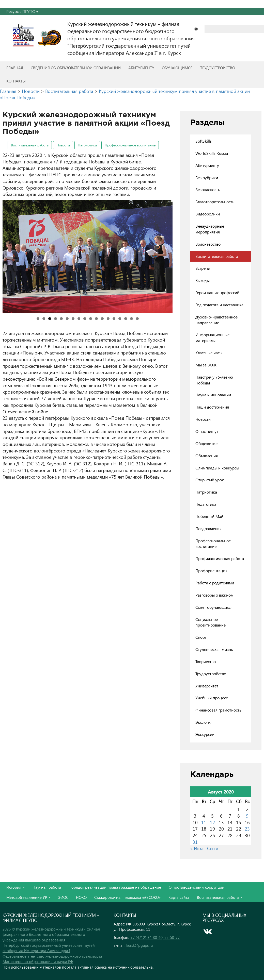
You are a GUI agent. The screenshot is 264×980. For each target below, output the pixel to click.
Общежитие (206, 443)
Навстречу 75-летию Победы (214, 380)
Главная (15, 68)
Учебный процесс (212, 698)
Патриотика (87, 145)
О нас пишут (207, 431)
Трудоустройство (218, 68)
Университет (207, 686)
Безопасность (208, 189)
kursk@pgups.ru (139, 945)
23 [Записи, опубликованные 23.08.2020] (247, 829)
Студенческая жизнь (214, 649)
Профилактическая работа (220, 558)
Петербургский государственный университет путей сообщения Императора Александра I (49, 948)
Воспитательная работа (30, 145)
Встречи (203, 268)
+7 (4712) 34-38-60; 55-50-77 (155, 937)
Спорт (201, 637)
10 (91, 319)
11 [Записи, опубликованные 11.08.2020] (204, 822)
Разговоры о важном (214, 595)
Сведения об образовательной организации (76, 68)
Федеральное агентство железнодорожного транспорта (52, 956)
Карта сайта (179, 897)
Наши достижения (212, 407)
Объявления (207, 456)
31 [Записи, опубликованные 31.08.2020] (195, 842)
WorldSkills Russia (212, 153)
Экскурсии (205, 734)
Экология (204, 722)
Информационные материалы (212, 337)
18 (137, 319)
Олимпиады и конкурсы (217, 468)
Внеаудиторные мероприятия (210, 229)
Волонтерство (208, 244)
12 (102, 319)
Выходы (203, 280)
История (16, 887)
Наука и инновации (213, 395)
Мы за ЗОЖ (206, 365)
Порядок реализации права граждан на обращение (115, 887)
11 (96, 319)
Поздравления (208, 528)
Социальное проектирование (211, 622)
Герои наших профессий (217, 292)
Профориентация (211, 571)
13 (108, 319)
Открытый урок (210, 480)
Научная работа (47, 887)
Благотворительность (215, 202)
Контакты (16, 81)
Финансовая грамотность (218, 710)
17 (131, 319)
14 (114, 319)
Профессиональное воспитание (130, 145)
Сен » (213, 848)
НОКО (81, 897)
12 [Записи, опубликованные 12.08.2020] (212, 822)
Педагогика (206, 504)
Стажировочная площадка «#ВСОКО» (128, 897)
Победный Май (209, 516)
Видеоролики (208, 214)
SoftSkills (204, 141)
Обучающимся (177, 68)
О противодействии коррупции (197, 887)
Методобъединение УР (28, 897)
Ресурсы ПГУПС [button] (22, 11)
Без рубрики (207, 178)
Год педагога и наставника (219, 305)
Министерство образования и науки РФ (38, 961)
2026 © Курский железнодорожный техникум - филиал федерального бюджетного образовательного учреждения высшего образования (51, 934)
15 (120, 319)
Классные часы (209, 353)
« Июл (197, 848)
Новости (63, 145)
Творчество (206, 661)
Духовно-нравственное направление (216, 320)
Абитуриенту (141, 68)
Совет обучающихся (214, 607)
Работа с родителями (215, 583)
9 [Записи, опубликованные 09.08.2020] (247, 816)
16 (126, 319)
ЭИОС (63, 897)
